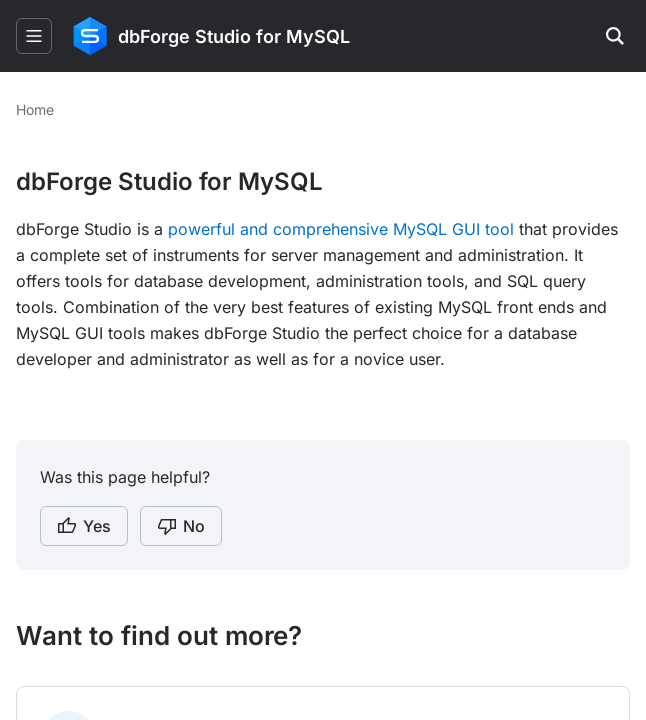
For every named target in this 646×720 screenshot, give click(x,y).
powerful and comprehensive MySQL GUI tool (341, 229)
